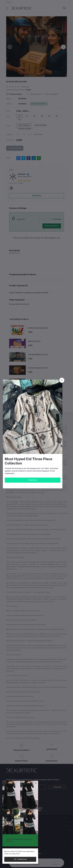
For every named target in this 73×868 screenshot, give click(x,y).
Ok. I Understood (20, 859)
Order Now (33, 480)
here (18, 854)
